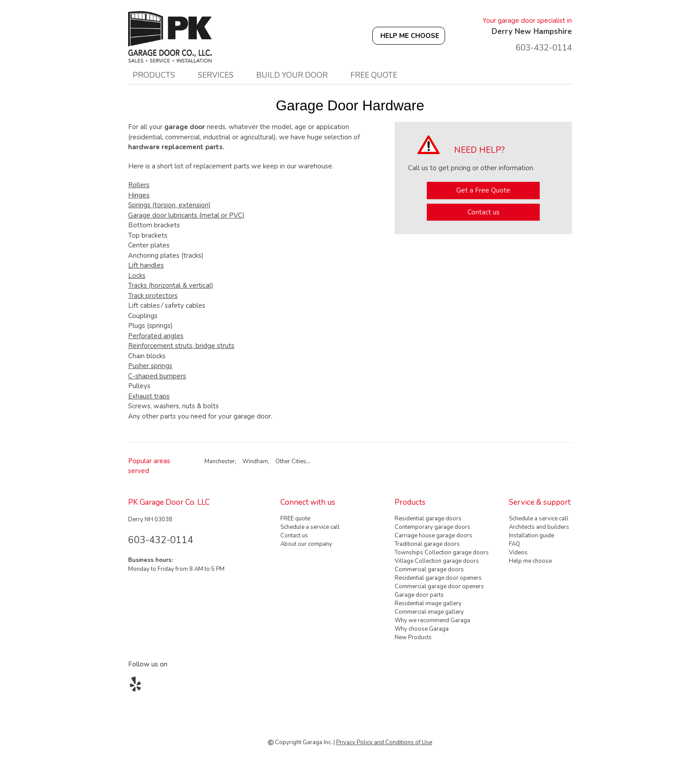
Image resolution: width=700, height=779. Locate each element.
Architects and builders (539, 527)
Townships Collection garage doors (442, 553)
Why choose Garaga (422, 629)
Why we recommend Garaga (432, 620)
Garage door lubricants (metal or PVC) (186, 215)
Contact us (483, 212)
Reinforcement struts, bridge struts (181, 346)
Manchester (220, 461)
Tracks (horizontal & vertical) (171, 285)
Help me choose (530, 561)
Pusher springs (150, 366)
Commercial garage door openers (439, 586)
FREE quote (374, 75)
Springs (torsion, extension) (169, 205)
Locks (137, 276)
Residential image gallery (428, 603)
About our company (306, 544)
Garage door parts (419, 595)
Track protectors (153, 296)
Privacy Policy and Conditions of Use (384, 742)
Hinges (139, 195)
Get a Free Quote (483, 190)
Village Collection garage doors (437, 561)
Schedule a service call (310, 527)
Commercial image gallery (429, 612)
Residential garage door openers (438, 578)
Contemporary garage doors (433, 527)
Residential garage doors (428, 519)
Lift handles (146, 265)
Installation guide (531, 536)
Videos (518, 553)
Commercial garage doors (429, 570)
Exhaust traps (149, 396)
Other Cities (291, 461)
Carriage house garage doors (433, 536)
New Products (413, 637)
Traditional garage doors (427, 544)
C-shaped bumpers (157, 376)
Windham (255, 461)
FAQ (515, 544)
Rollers (139, 185)
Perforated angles (156, 336)
